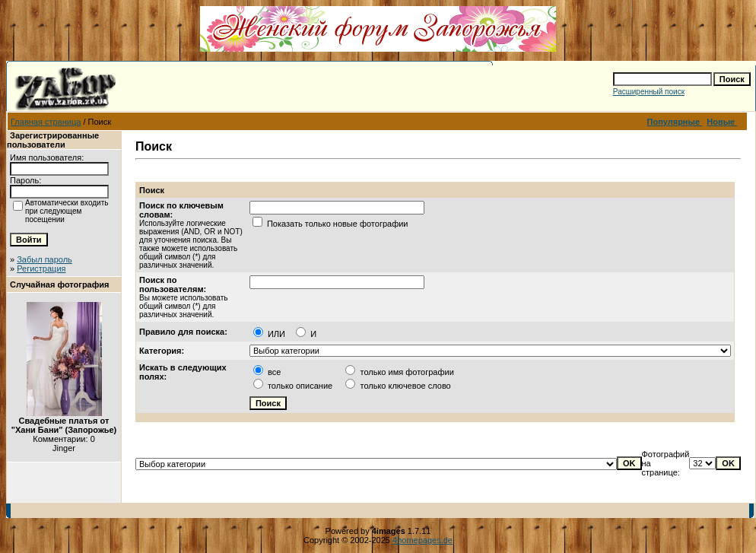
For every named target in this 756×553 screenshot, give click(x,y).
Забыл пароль (44, 259)
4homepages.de (422, 540)
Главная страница (46, 122)
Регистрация (41, 269)
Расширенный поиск (649, 92)
